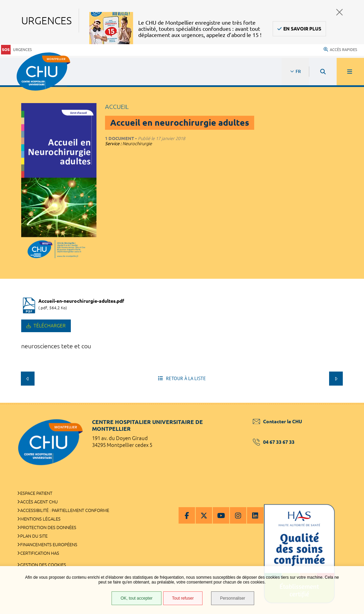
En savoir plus (302, 29)
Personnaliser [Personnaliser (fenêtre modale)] (232, 598)
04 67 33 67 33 (274, 442)
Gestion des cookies (43, 565)
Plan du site (34, 536)
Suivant (336, 378)
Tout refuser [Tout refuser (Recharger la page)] (183, 598)
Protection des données (48, 527)
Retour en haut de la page (347, 403)
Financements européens (49, 544)
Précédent (28, 378)
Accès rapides (340, 50)
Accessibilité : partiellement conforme (65, 510)
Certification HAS (40, 553)
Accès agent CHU (39, 502)
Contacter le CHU (277, 422)
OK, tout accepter (136, 598)
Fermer (340, 12)
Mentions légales (40, 519)
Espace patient (36, 493)
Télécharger (49, 326)
